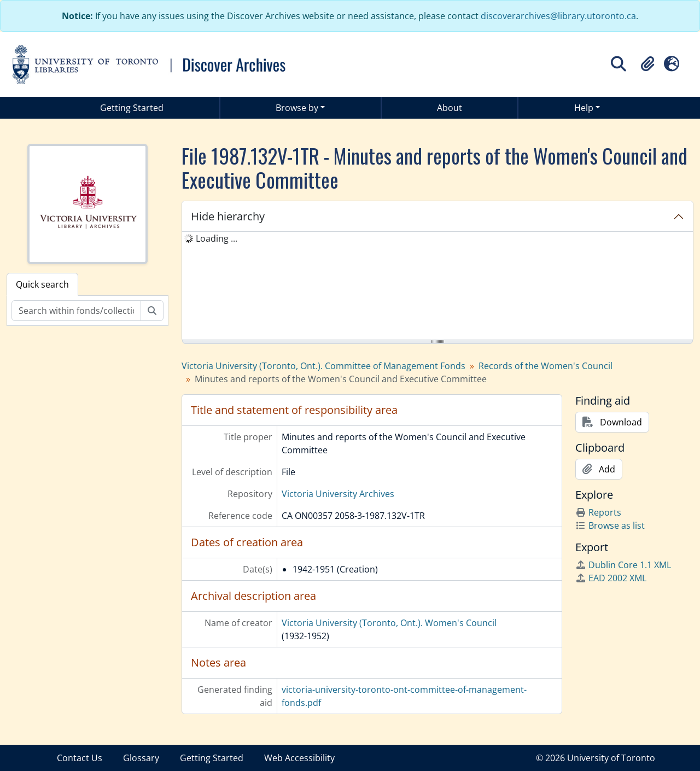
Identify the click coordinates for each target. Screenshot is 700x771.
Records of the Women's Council (546, 366)
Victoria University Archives (338, 494)
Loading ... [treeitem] (217, 238)
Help (584, 108)
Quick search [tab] (42, 284)
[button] (647, 64)
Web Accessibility (299, 758)
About (450, 108)
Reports (598, 512)
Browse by (297, 108)
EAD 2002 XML (611, 578)
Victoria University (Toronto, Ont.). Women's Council (389, 623)
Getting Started (132, 108)
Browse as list (610, 525)
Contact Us (80, 758)
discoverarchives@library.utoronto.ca (558, 16)
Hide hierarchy (228, 216)
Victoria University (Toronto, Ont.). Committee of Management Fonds (323, 366)
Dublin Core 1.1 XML (623, 565)
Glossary (141, 758)
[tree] (437, 287)
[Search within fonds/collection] (76, 311)
